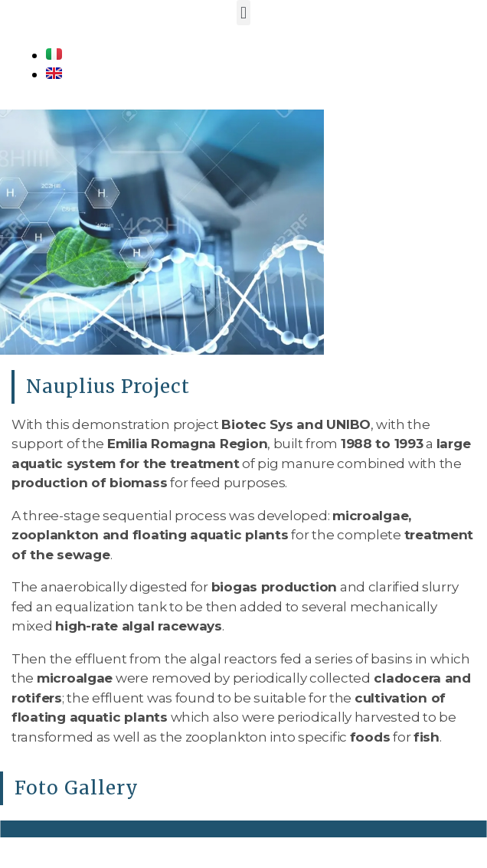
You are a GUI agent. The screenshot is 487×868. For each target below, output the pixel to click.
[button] (244, 13)
